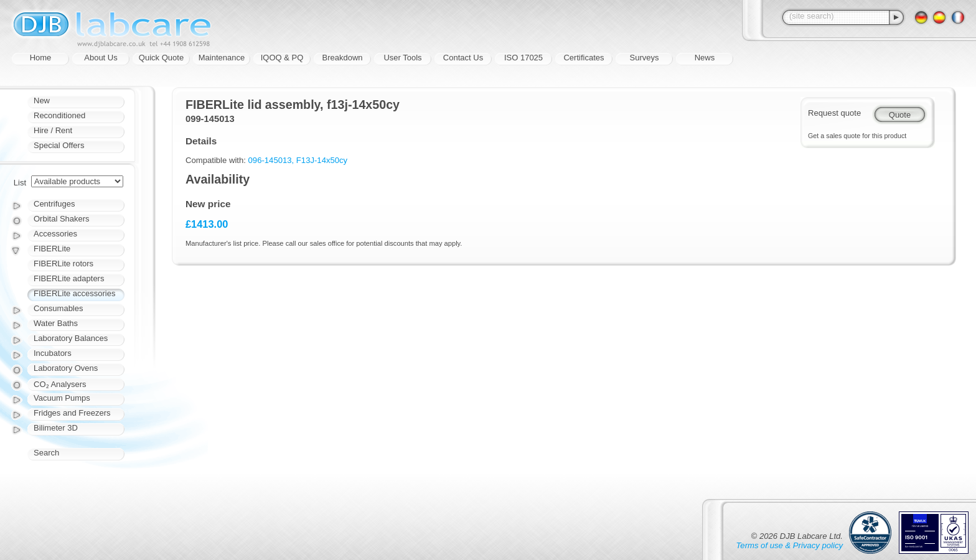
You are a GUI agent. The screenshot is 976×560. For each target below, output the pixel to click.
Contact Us (463, 58)
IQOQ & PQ (282, 58)
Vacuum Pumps (62, 398)
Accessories (55, 234)
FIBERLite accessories (75, 293)
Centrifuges (54, 204)
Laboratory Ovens (66, 368)
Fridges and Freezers (72, 413)
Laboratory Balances (71, 338)
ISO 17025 (523, 58)
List (20, 183)
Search (46, 453)
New (42, 100)
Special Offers (59, 145)
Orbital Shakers (62, 219)
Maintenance (222, 58)
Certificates (584, 58)
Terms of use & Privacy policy (790, 545)
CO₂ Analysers (60, 384)
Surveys (645, 58)
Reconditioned (59, 115)
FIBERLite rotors (63, 264)
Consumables (59, 308)
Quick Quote (161, 58)
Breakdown (342, 58)
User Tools (402, 58)
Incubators (53, 353)
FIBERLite (52, 249)
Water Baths (56, 323)
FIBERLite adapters (69, 278)
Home (41, 58)
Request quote (834, 113)
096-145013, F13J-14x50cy (298, 160)
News (705, 58)
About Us (101, 58)
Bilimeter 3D (56, 428)
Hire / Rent (53, 130)
